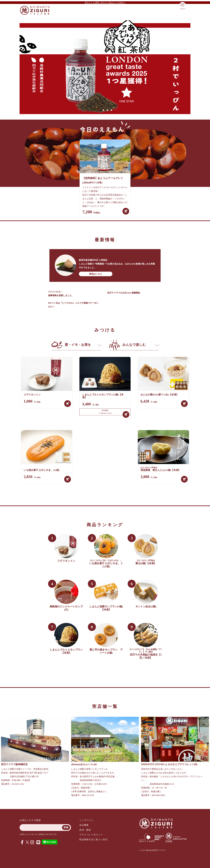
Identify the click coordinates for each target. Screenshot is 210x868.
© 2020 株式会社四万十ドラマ (152, 850)
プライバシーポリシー (91, 835)
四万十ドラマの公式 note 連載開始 (124, 293)
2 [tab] (103, 110)
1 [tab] (99, 110)
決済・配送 (85, 830)
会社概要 (84, 825)
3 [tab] (107, 110)
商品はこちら (96, 274)
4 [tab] (111, 110)
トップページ (86, 820)
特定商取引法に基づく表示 (93, 840)
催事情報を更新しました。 (61, 295)
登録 (66, 827)
